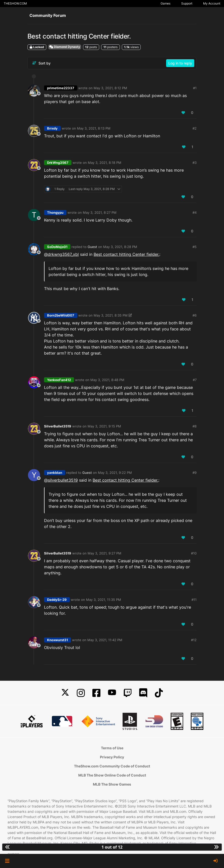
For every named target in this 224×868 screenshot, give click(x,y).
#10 (194, 553)
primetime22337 (61, 88)
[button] (7, 861)
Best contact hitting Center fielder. (126, 254)
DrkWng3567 (58, 163)
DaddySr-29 (57, 600)
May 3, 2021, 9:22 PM (115, 473)
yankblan (55, 473)
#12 (194, 640)
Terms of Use (112, 748)
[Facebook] (96, 693)
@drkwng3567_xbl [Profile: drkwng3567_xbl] (61, 254)
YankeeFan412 (59, 380)
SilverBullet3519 (58, 426)
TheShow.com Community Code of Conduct (112, 766)
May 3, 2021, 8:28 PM (120, 247)
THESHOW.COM (15, 3)
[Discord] (143, 693)
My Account (212, 3)
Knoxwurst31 (58, 640)
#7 (195, 380)
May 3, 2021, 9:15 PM (104, 426)
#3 (195, 163)
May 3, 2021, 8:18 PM (105, 163)
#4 (195, 212)
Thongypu (55, 212)
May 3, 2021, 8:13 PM (94, 128)
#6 (195, 315)
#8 (195, 426)
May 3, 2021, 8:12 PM (110, 88)
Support (187, 3)
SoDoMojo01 (57, 247)
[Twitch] (128, 693)
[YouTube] (112, 693)
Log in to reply (180, 63)
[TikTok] (159, 693)
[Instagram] (81, 693)
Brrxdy (52, 128)
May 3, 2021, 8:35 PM (111, 315)
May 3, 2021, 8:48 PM (107, 380)
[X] (65, 693)
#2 (195, 128)
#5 (195, 247)
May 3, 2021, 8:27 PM (100, 212)
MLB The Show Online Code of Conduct (112, 775)
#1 (195, 88)
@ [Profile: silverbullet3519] (61, 480)
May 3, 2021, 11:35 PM (104, 600)
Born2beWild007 (61, 315)
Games (165, 3)
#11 (194, 600)
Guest (92, 247)
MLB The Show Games (112, 784)
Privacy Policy (112, 757)
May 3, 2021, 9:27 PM (104, 553)
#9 (195, 473)
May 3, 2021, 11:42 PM (105, 640)
